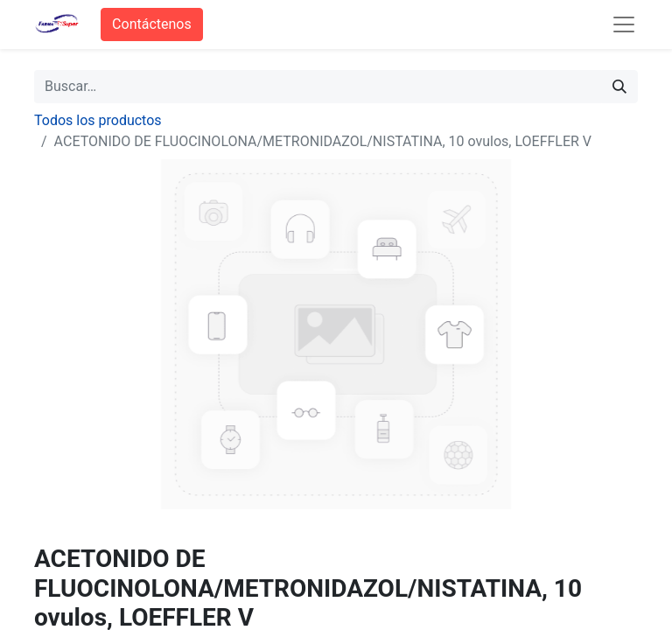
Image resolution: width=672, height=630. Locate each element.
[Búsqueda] (619, 87)
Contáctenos (152, 24)
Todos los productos (98, 120)
